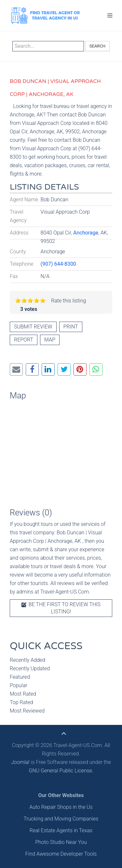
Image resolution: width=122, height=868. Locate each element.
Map (50, 340)
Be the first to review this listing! (61, 608)
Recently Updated (30, 668)
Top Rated (21, 702)
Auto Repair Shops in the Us (61, 807)
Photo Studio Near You (61, 842)
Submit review (33, 327)
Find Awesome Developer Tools (61, 854)
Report (24, 340)
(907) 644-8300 (58, 264)
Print (71, 327)
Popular (19, 685)
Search (97, 46)
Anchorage (86, 233)
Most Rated (23, 694)
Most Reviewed (27, 711)
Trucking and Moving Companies (61, 819)
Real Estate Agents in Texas (61, 830)
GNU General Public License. (61, 771)
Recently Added (27, 660)
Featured (20, 677)
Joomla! (20, 762)
